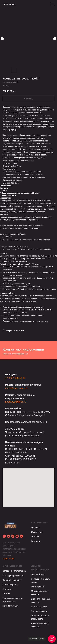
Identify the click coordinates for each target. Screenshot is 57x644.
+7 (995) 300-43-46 (15, 378)
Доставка (7, 589)
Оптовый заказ (38, 574)
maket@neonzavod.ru (17, 388)
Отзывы (35, 537)
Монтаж (6, 593)
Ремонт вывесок (39, 607)
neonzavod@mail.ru (16, 402)
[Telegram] (21, 536)
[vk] (4, 536)
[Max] (17, 536)
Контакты (36, 541)
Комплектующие (11, 606)
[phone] (13, 536)
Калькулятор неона (12, 580)
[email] (9, 536)
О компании (37, 532)
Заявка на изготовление (14, 571)
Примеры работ (10, 585)
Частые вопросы (39, 611)
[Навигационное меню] (53, 4)
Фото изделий (38, 587)
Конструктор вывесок (13, 575)
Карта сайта (8, 559)
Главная (35, 528)
